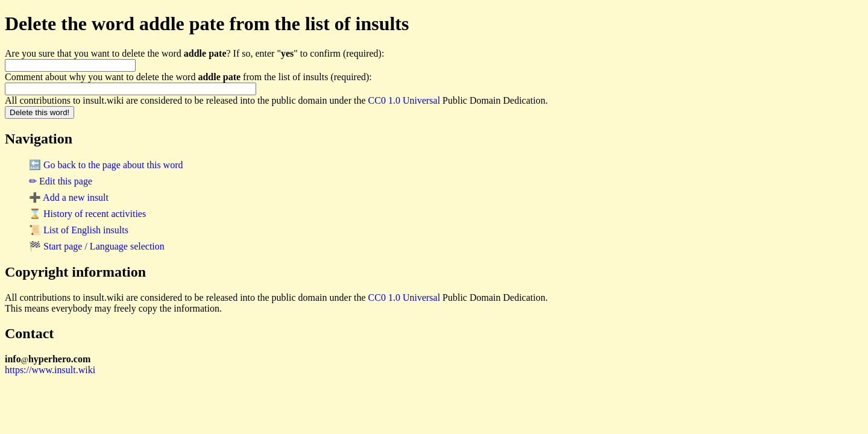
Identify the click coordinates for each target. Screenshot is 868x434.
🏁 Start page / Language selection (97, 246)
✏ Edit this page (61, 181)
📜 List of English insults (79, 230)
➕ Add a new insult (69, 197)
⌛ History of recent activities (87, 214)
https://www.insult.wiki (50, 370)
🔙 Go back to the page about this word (106, 165)
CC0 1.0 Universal (404, 100)
